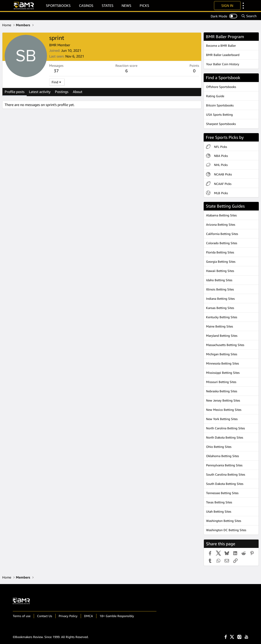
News (126, 6)
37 (56, 71)
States (108, 6)
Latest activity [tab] (40, 92)
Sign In (227, 6)
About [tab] (78, 92)
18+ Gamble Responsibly (117, 616)
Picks (144, 6)
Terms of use (22, 616)
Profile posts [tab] (15, 92)
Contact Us (45, 616)
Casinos (86, 6)
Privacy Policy (68, 616)
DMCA (88, 616)
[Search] (249, 16)
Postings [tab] (62, 92)
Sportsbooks (58, 6)
